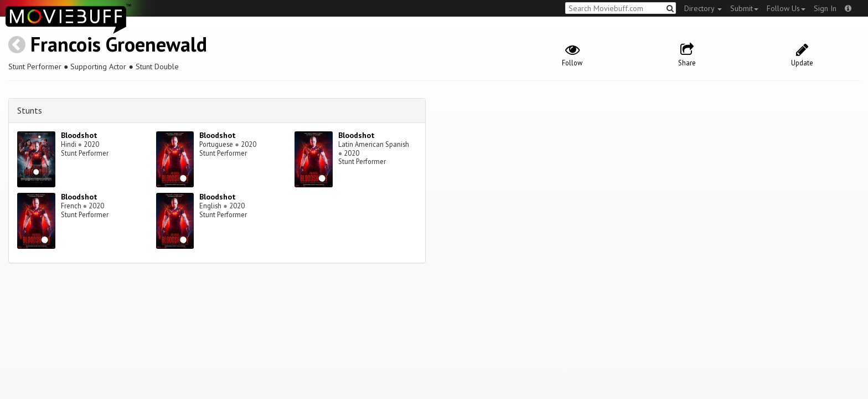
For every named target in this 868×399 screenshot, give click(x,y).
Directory (703, 8)
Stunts (30, 110)
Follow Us (786, 8)
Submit (744, 8)
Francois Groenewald (119, 44)
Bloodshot (79, 135)
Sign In (825, 8)
